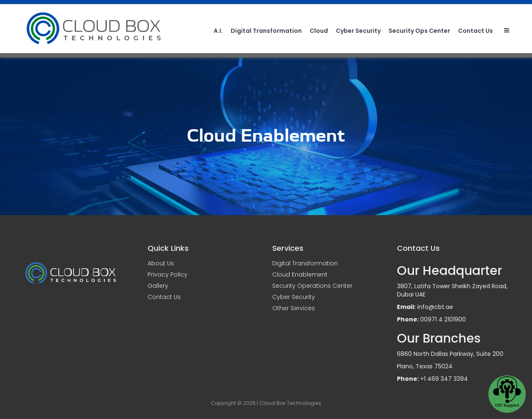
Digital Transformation (266, 31)
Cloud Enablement (300, 274)
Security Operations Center (312, 286)
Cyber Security (358, 31)
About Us (161, 263)
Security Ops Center (419, 31)
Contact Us (475, 31)
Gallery (158, 286)
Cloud (319, 31)
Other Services (294, 308)
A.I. (218, 31)
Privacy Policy (167, 274)
